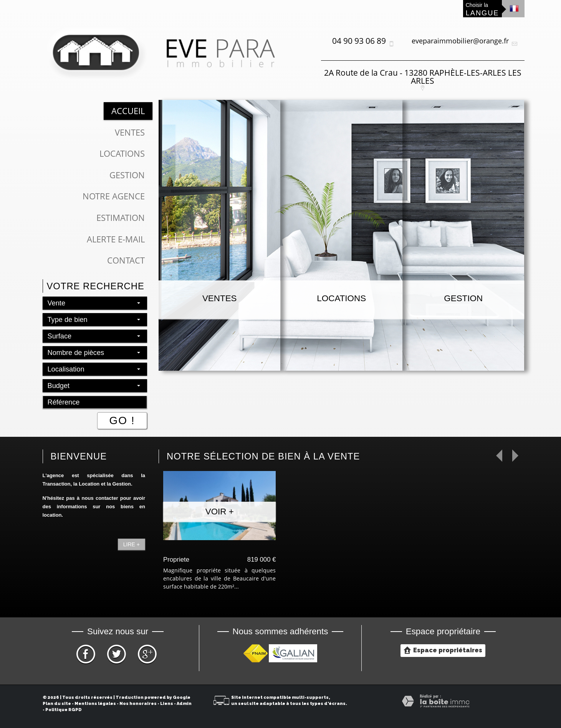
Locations (122, 153)
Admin (184, 704)
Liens (167, 704)
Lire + (132, 544)
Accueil (128, 111)
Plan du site (57, 704)
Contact (126, 260)
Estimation (121, 218)
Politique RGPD (64, 710)
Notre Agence (114, 196)
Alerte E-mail (116, 239)
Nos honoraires (138, 704)
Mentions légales (95, 704)
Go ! (122, 420)
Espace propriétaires (443, 650)
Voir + (220, 512)
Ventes (130, 132)
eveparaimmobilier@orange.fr (460, 41)
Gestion (127, 175)
